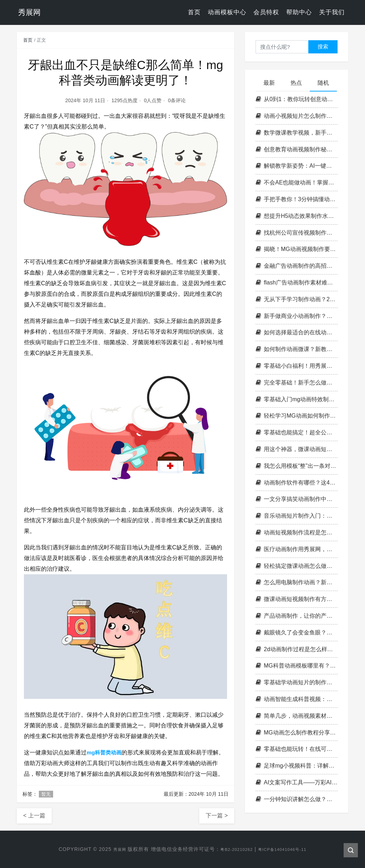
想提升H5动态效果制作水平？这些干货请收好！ (297, 216)
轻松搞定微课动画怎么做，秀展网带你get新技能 (297, 566)
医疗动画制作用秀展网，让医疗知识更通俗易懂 (297, 549)
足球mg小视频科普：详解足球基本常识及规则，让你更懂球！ (297, 766)
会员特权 (266, 12)
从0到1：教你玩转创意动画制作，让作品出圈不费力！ (297, 99)
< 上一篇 (34, 815)
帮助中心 (299, 12)
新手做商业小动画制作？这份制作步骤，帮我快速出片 (297, 316)
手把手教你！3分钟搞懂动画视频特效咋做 (297, 199)
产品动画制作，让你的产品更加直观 (297, 616)
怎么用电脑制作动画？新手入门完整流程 (297, 582)
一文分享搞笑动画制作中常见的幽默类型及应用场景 (297, 499)
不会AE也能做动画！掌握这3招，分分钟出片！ (297, 182)
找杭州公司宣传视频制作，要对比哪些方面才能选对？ (297, 233)
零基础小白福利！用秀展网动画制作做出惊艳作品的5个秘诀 (297, 366)
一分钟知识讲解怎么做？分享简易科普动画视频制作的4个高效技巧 (297, 799)
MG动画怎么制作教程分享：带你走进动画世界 (297, 733)
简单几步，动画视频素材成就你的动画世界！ (297, 716)
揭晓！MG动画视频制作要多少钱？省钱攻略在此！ (297, 249)
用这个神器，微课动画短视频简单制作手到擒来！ (297, 449)
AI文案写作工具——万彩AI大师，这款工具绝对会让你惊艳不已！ (297, 782)
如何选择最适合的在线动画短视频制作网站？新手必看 (297, 332)
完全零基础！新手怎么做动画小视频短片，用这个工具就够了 (297, 383)
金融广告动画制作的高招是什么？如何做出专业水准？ (297, 266)
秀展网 (111, 849)
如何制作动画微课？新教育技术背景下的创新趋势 (297, 349)
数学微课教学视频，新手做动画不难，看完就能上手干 (297, 133)
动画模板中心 (227, 12)
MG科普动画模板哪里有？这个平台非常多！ (297, 666)
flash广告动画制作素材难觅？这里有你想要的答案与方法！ (297, 283)
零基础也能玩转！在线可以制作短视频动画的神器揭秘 (297, 749)
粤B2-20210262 (233, 849)
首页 (194, 12)
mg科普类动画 (105, 752)
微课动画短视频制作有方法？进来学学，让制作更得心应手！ (297, 599)
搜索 (323, 46)
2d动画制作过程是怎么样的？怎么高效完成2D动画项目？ (297, 649)
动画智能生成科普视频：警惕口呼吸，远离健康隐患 (297, 699)
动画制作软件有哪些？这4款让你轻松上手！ (297, 483)
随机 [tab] (323, 83)
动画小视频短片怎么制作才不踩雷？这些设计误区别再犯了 (297, 116)
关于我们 (332, 12)
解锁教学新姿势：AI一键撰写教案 (297, 166)
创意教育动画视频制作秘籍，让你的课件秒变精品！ (297, 149)
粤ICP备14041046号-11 (287, 849)
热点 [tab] (296, 83)
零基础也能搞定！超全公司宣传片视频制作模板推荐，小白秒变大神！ (297, 432)
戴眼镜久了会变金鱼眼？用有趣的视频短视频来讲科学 (297, 632)
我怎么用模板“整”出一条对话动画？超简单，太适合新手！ (297, 466)
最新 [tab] (269, 83)
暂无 (46, 794)
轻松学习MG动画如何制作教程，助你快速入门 (297, 416)
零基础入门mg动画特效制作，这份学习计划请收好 (297, 399)
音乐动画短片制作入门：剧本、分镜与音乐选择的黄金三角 (297, 516)
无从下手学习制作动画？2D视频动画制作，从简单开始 (297, 299)
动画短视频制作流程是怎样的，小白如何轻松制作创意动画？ (297, 532)
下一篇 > (217, 815)
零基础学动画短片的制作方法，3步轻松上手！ (297, 682)
